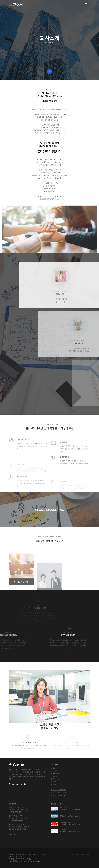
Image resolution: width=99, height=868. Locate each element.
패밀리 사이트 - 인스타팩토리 (59, 793)
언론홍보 (54, 782)
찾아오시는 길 (13, 834)
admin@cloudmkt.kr (22, 827)
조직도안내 (54, 771)
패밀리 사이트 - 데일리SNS (59, 790)
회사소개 (54, 768)
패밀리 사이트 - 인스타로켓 (59, 795)
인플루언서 (54, 776)
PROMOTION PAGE (65, 815)
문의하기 (54, 784)
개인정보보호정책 (85, 854)
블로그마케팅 (55, 779)
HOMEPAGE (63, 830)
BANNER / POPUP (65, 822)
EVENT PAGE (63, 808)
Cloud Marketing (75, 810)
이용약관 (74, 854)
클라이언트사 (55, 774)
